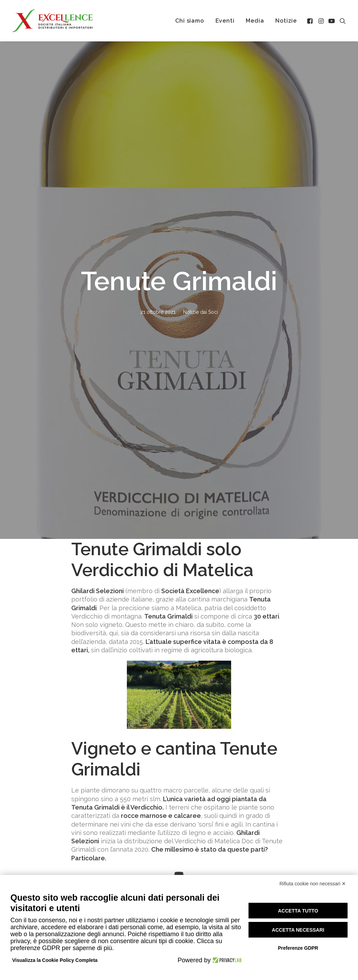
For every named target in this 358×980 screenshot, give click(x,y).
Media (255, 21)
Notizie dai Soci (201, 128)
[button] (311, 21)
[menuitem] (189, 21)
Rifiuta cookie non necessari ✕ (313, 884)
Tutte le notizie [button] (179, 811)
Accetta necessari (298, 930)
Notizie (286, 21)
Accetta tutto (298, 911)
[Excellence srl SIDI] (52, 21)
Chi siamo (189, 21)
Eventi (225, 21)
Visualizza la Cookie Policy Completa (55, 960)
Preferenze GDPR (298, 948)
